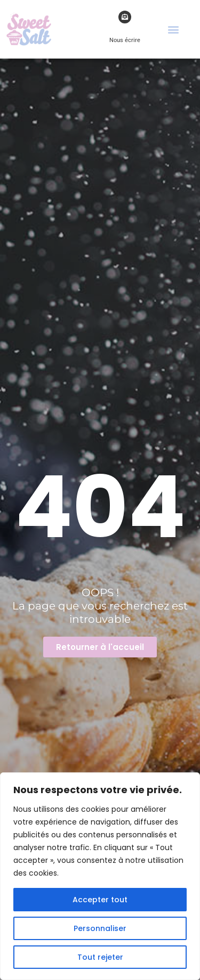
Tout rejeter (100, 957)
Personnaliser (100, 928)
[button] (174, 29)
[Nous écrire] (125, 17)
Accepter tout (100, 900)
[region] (100, 876)
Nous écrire (125, 40)
